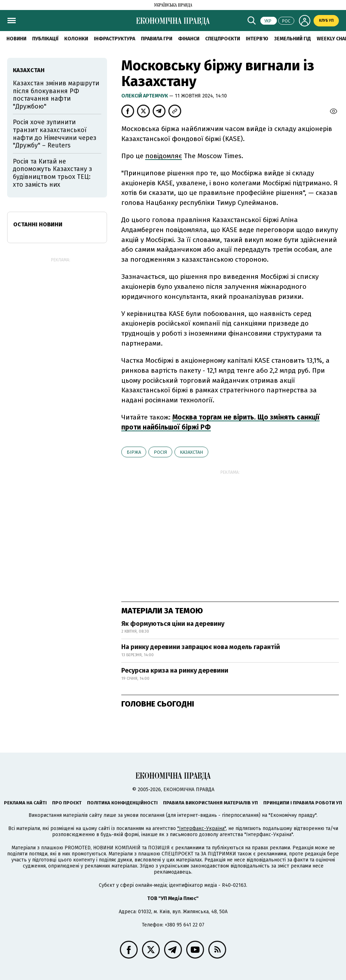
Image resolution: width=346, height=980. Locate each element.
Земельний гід (292, 39)
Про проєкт (67, 803)
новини (16, 39)
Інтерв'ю (257, 39)
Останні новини (38, 224)
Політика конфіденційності (122, 803)
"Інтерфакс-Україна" (202, 828)
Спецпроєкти (223, 39)
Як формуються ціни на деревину (173, 624)
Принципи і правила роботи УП (303, 803)
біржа (134, 452)
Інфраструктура (115, 39)
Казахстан (191, 452)
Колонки (76, 39)
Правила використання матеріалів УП (210, 803)
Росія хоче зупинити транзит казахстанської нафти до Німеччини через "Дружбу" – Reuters (55, 134)
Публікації (45, 39)
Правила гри (157, 39)
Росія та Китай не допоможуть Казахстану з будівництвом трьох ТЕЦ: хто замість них (52, 173)
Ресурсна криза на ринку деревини (175, 670)
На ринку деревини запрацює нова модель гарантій (201, 647)
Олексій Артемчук (145, 96)
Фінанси (189, 39)
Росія (160, 452)
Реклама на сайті (25, 803)
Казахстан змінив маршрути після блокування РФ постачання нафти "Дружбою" (56, 95)
